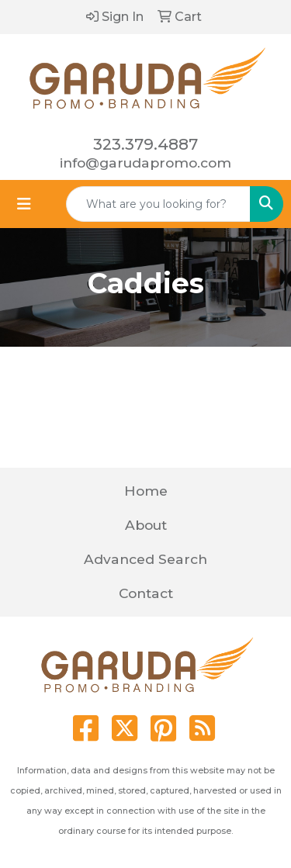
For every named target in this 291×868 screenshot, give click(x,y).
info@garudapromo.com (145, 163)
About (146, 525)
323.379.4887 (145, 144)
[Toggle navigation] (24, 204)
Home (146, 491)
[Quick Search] (158, 204)
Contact (146, 593)
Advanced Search (145, 559)
